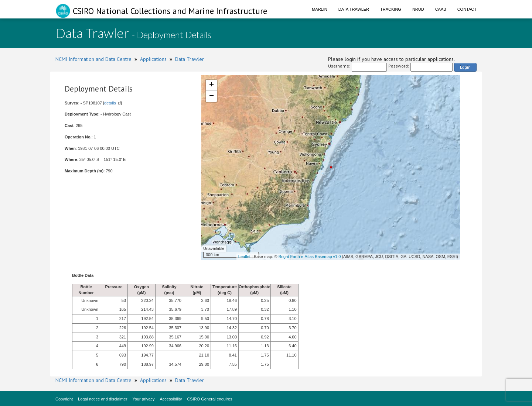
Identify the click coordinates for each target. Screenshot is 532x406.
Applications (153, 59)
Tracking (391, 9)
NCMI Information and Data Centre (93, 59)
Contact (467, 9)
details (110, 103)
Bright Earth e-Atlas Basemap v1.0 (310, 257)
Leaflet (244, 257)
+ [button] (212, 85)
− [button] (212, 96)
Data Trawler (354, 9)
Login (465, 67)
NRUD (418, 9)
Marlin (320, 9)
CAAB (441, 9)
